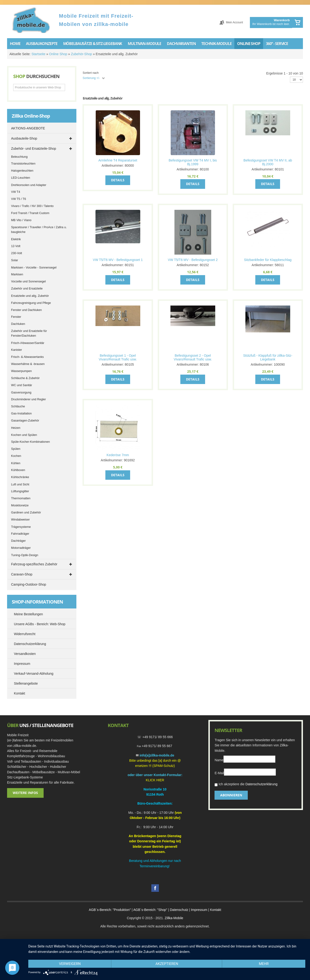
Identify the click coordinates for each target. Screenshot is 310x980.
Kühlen (16, 463)
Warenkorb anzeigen (298, 22)
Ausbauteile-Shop (24, 138)
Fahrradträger (20, 534)
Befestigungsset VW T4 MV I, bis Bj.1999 (193, 162)
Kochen (16, 456)
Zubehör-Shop (82, 54)
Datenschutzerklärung (261, 784)
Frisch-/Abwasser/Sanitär (28, 343)
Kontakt (216, 910)
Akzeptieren (167, 964)
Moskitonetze (20, 505)
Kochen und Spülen (24, 435)
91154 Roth (155, 794)
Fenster (16, 317)
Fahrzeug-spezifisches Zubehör (34, 564)
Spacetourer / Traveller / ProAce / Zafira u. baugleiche (39, 230)
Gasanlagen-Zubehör (25, 421)
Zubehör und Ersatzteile (27, 289)
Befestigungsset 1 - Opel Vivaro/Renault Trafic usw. (118, 357)
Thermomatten (21, 498)
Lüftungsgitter (20, 491)
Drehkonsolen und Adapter (29, 185)
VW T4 (16, 192)
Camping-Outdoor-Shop (29, 584)
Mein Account (234, 22)
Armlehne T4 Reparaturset (118, 160)
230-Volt (17, 253)
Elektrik (16, 239)
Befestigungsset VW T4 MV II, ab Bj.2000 (268, 162)
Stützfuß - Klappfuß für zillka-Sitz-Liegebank (268, 357)
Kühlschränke (20, 477)
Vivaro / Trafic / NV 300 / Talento (32, 206)
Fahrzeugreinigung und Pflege (31, 303)
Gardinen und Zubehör (26, 513)
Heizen (16, 428)
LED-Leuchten (21, 178)
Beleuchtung (19, 157)
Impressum (199, 910)
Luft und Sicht (20, 484)
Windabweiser (20, 520)
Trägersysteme (21, 527)
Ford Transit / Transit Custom (30, 213)
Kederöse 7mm (118, 455)
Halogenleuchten (22, 171)
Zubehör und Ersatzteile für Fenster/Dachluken (29, 333)
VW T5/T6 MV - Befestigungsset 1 (118, 260)
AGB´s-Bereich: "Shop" (150, 910)
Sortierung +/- (91, 78)
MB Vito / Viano (21, 220)
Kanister (17, 350)
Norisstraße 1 (154, 789)
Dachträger (18, 541)
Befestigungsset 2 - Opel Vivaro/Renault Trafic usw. (193, 357)
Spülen (16, 449)
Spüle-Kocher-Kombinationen (31, 442)
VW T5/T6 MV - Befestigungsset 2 (193, 260)
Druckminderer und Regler (29, 399)
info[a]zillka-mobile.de (157, 755)
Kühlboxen (18, 470)
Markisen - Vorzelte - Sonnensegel (34, 268)
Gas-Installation (21, 414)
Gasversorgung (21, 393)
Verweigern (70, 964)
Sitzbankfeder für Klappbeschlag (268, 260)
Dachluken (18, 324)
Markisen (17, 274)
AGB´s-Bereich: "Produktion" (110, 910)
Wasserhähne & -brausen (28, 364)
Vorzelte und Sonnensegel (28, 281)
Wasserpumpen (21, 371)
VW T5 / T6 (19, 199)
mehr (264, 964)
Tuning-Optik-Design (25, 555)
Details (118, 180)
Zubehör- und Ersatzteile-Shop (34, 149)
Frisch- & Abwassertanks (27, 357)
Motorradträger (21, 548)
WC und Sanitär (22, 385)
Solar (14, 260)
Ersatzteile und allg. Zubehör (30, 296)
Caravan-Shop (22, 574)
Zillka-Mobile (174, 918)
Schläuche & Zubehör (25, 378)
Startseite (38, 54)
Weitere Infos (25, 793)
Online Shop (58, 54)
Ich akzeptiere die (246, 785)
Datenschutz (179, 910)
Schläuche (18, 406)
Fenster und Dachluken (26, 310)
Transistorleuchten (23, 164)
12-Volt (16, 246)
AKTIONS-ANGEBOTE (28, 128)
